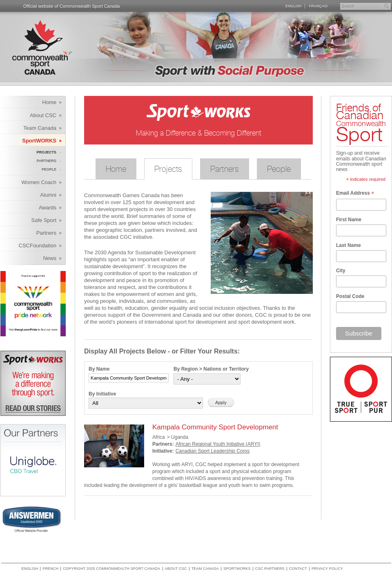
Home (49, 102)
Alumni (48, 195)
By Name (99, 369)
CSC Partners (270, 569)
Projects (46, 152)
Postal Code (350, 296)
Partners (47, 161)
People (49, 169)
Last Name (349, 245)
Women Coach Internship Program (34, 183)
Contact (298, 569)
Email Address (355, 194)
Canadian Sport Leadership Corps (213, 451)
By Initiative (102, 394)
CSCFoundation (38, 246)
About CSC (43, 115)
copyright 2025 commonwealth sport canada (111, 569)
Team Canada (40, 128)
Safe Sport (44, 220)
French (50, 569)
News (50, 258)
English (294, 6)
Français (318, 6)
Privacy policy (327, 569)
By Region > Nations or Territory (211, 369)
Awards (48, 208)
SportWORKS (39, 141)
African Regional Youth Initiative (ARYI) (218, 444)
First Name (349, 220)
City (341, 271)
